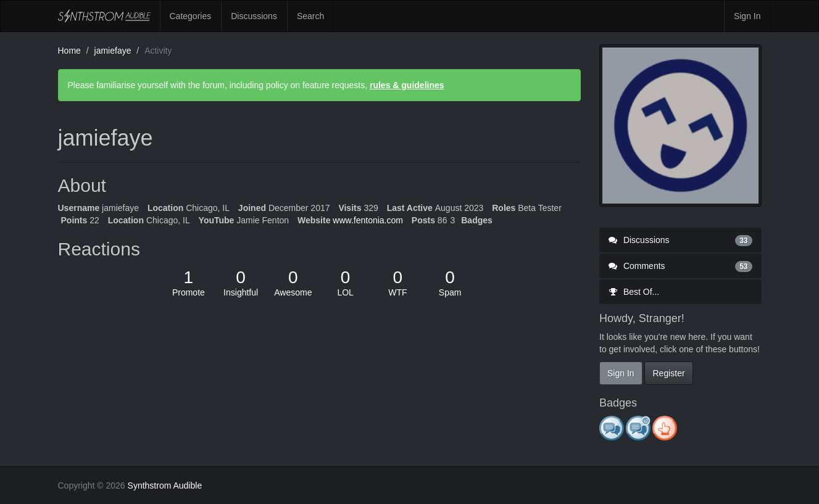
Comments (680, 266)
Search (310, 16)
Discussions (254, 16)
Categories (191, 16)
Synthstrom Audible (104, 16)
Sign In (747, 16)
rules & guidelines (407, 85)
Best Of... (634, 292)
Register (668, 373)
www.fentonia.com (368, 220)
